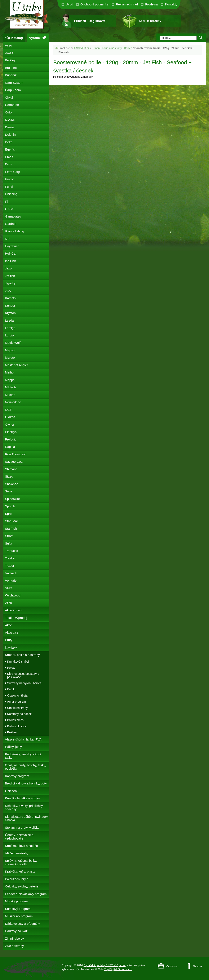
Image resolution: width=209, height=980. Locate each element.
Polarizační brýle (17, 879)
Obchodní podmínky (94, 4)
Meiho (9, 372)
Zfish (8, 603)
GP (7, 239)
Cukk (9, 112)
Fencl (9, 187)
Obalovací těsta (17, 695)
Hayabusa (12, 246)
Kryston (10, 313)
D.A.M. (10, 120)
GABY (9, 209)
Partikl (11, 689)
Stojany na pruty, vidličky (22, 827)
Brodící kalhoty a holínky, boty (26, 783)
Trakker (10, 558)
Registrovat (97, 21)
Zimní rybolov (14, 938)
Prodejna (151, 4)
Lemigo (10, 328)
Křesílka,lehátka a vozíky (22, 798)
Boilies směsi (16, 720)
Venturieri (12, 580)
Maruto (10, 357)
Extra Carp (13, 172)
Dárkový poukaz (16, 931)
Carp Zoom (13, 90)
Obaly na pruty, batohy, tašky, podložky (25, 767)
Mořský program (16, 901)
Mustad (10, 395)
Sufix (8, 543)
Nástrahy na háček (19, 714)
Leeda (9, 320)
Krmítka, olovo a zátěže (21, 846)
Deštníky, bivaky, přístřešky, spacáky (24, 807)
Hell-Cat (11, 253)
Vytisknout (172, 966)
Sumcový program (18, 909)
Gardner (11, 224)
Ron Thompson (16, 454)
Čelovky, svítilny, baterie (22, 886)
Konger (10, 306)
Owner (10, 424)
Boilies (128, 48)
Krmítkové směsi (18, 662)
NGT (8, 410)
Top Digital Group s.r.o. (118, 969)
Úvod (69, 4)
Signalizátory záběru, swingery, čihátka (27, 818)
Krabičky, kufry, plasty (20, 871)
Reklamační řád (127, 4)
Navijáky (11, 647)
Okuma (10, 417)
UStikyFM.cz (82, 48)
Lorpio (9, 335)
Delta (9, 142)
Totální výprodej (16, 618)
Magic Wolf (13, 343)
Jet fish (10, 276)
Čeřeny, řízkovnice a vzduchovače (19, 837)
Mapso (10, 350)
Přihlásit (80, 21)
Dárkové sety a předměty (23, 924)
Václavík (11, 573)
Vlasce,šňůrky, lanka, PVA (23, 739)
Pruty (9, 640)
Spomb (10, 506)
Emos (9, 157)
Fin (7, 202)
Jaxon (9, 268)
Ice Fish (11, 261)
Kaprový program (17, 776)
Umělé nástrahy (17, 708)
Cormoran (12, 105)
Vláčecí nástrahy (17, 853)
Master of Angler (16, 365)
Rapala (10, 447)
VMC (8, 588)
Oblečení (11, 791)
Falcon (10, 179)
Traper (10, 566)
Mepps (10, 380)
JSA (8, 291)
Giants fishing (15, 231)
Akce (8, 625)
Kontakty (171, 4)
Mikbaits (11, 387)
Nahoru (197, 966)
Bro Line (11, 68)
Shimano (11, 469)
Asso (8, 45)
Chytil (9, 97)
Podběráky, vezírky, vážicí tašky (23, 756)
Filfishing (11, 194)
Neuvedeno (13, 402)
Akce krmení (14, 610)
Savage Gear (14, 462)
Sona (9, 491)
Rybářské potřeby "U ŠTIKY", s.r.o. (105, 965)
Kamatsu (11, 298)
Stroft (9, 536)
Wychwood (13, 595)
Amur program (16, 702)
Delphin (10, 135)
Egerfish (11, 149)
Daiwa (9, 127)
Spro (8, 514)
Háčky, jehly (13, 747)
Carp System (14, 83)
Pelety (11, 668)
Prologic (11, 439)
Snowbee (12, 484)
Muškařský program (19, 916)
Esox (8, 164)
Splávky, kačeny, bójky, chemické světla (21, 862)
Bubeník (11, 75)
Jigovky (10, 283)
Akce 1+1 (12, 633)
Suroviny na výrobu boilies (24, 683)
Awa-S (10, 53)
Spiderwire (12, 499)
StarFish (11, 529)
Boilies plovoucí (17, 726)
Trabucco (12, 551)
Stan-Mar (12, 521)
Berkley (10, 60)
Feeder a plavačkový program (26, 894)
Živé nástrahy (14, 946)
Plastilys (11, 432)
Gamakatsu (13, 216)
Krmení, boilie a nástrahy (107, 48)
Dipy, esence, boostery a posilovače (23, 675)
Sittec (9, 476)
